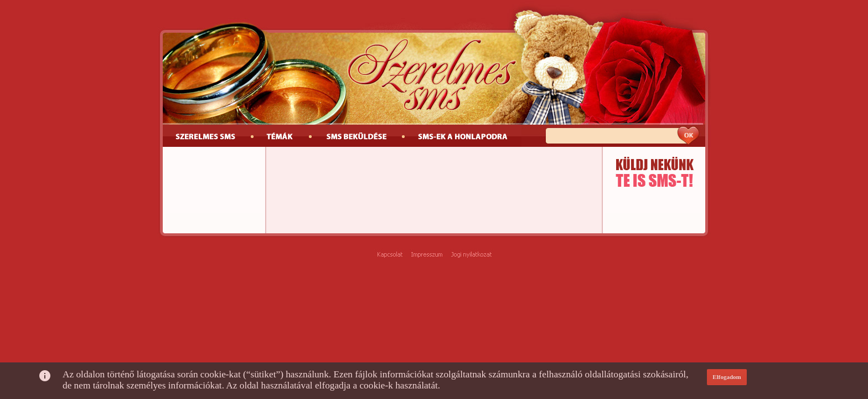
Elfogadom (727, 377)
